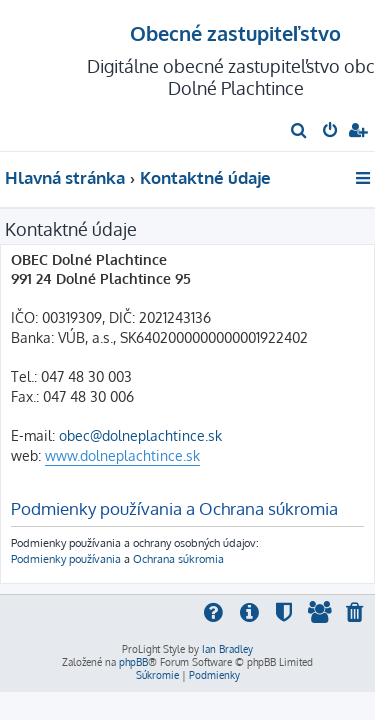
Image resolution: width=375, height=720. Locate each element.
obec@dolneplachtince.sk (140, 435)
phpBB (133, 662)
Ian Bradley (227, 649)
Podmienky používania (66, 558)
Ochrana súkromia (178, 558)
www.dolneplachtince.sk (122, 455)
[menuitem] (299, 132)
